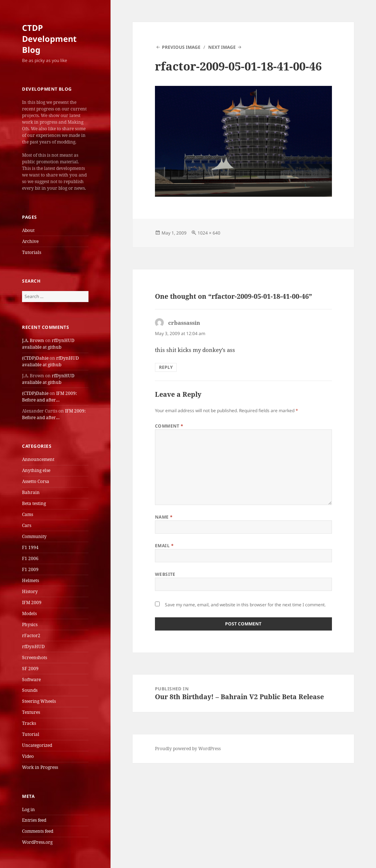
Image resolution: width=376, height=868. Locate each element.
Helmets (30, 580)
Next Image (222, 47)
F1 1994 (30, 547)
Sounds (30, 690)
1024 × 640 (209, 233)
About (28, 230)
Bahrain (31, 492)
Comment (169, 426)
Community (34, 536)
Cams (28, 514)
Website (165, 574)
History (30, 591)
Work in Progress (40, 767)
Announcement (38, 459)
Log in (28, 809)
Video (28, 756)
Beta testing (34, 503)
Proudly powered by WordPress (188, 749)
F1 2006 (30, 558)
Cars (27, 525)
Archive (30, 241)
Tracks (29, 723)
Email (164, 546)
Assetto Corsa (36, 481)
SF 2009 (30, 669)
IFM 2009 (32, 602)
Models (29, 613)
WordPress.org (37, 842)
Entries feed (34, 820)
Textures (31, 712)
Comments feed (38, 831)
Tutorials (32, 252)
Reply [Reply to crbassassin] (166, 367)
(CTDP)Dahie (35, 358)
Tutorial (31, 734)
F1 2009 (30, 569)
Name (164, 517)
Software (31, 680)
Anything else (36, 470)
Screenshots (35, 658)
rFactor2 (31, 635)
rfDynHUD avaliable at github (48, 344)
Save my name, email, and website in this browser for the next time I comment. (245, 605)
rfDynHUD (33, 647)
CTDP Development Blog (49, 39)
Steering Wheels (39, 701)
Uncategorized (37, 745)
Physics (30, 624)
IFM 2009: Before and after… (49, 397)
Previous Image (181, 47)
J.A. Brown (33, 340)
